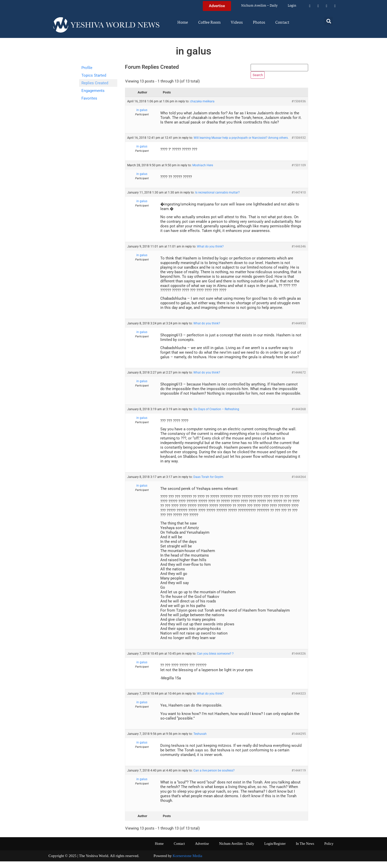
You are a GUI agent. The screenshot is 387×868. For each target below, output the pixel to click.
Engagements (93, 91)
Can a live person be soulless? (214, 777)
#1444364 (299, 484)
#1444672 (299, 379)
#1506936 (299, 108)
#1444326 (299, 660)
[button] (329, 21)
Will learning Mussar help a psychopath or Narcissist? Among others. (241, 144)
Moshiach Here (203, 172)
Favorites (89, 98)
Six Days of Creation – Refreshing (216, 416)
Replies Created (95, 83)
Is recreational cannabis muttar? (217, 199)
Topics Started (94, 75)
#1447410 (299, 199)
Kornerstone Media (188, 862)
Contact (282, 23)
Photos (259, 23)
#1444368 (299, 416)
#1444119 (299, 777)
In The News (305, 850)
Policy (329, 850)
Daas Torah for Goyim (208, 484)
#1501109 (299, 172)
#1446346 (299, 253)
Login (292, 6)
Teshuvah (200, 740)
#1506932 (299, 144)
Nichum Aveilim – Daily (259, 6)
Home (183, 23)
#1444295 (299, 740)
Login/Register (275, 850)
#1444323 (299, 700)
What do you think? (210, 253)
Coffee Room (209, 23)
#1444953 (299, 330)
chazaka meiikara (202, 108)
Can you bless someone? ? (215, 660)
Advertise (202, 850)
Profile (87, 68)
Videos (237, 23)
